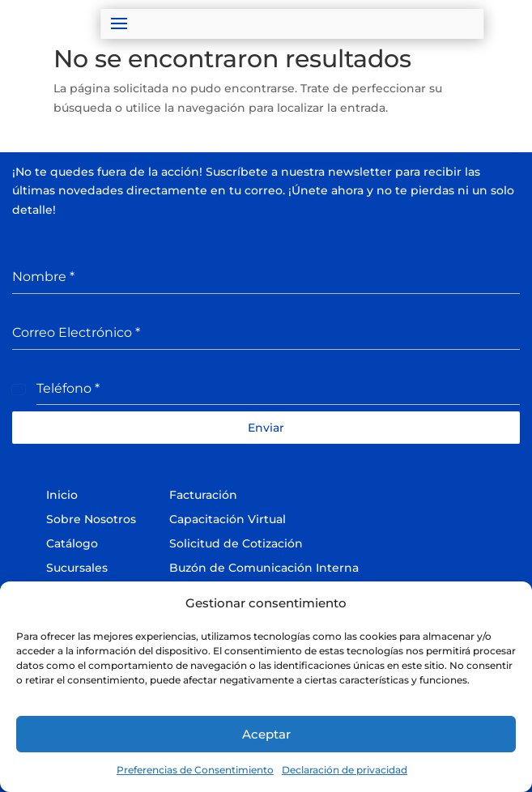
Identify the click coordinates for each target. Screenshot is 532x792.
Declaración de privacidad (345, 770)
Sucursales (77, 568)
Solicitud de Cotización (236, 543)
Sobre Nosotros (91, 519)
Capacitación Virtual (228, 519)
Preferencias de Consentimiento (195, 770)
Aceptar (266, 734)
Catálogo (72, 543)
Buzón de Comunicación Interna (264, 568)
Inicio (62, 495)
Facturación (203, 495)
